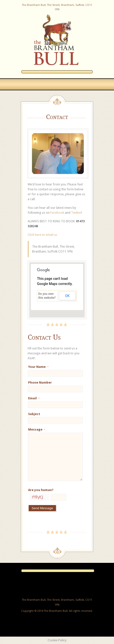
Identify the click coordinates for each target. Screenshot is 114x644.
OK (67, 296)
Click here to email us (42, 235)
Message (37, 429)
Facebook (57, 213)
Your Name (38, 367)
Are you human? (41, 490)
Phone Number (40, 382)
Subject (34, 414)
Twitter (76, 213)
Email (34, 398)
